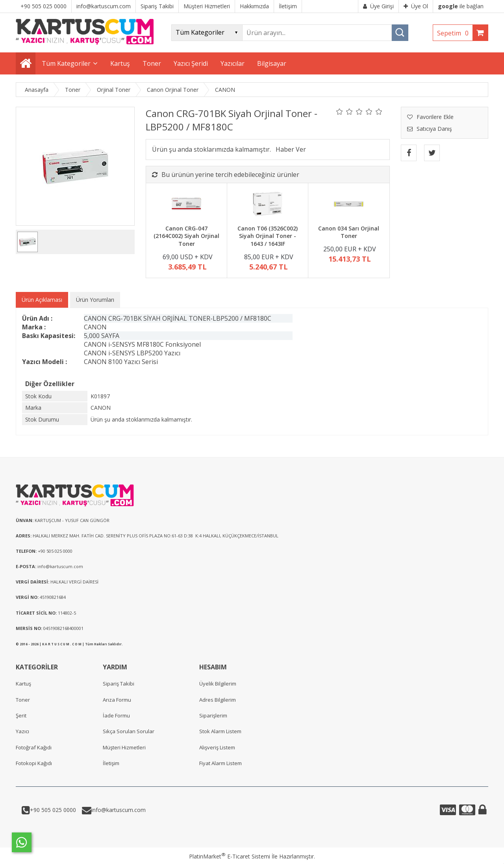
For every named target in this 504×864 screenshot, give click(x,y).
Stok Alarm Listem (220, 731)
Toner (23, 700)
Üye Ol (416, 6)
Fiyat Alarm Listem (220, 763)
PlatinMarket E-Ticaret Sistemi (230, 856)
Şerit (21, 715)
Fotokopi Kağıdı (34, 763)
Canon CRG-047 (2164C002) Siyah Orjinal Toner (186, 236)
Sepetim (455, 33)
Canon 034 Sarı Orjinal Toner (349, 232)
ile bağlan (461, 6)
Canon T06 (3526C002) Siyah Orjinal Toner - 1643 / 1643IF (268, 236)
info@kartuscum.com (119, 810)
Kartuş (23, 684)
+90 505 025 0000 (53, 810)
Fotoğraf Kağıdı (34, 747)
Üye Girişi (378, 6)
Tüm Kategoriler (66, 63)
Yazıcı (22, 731)
